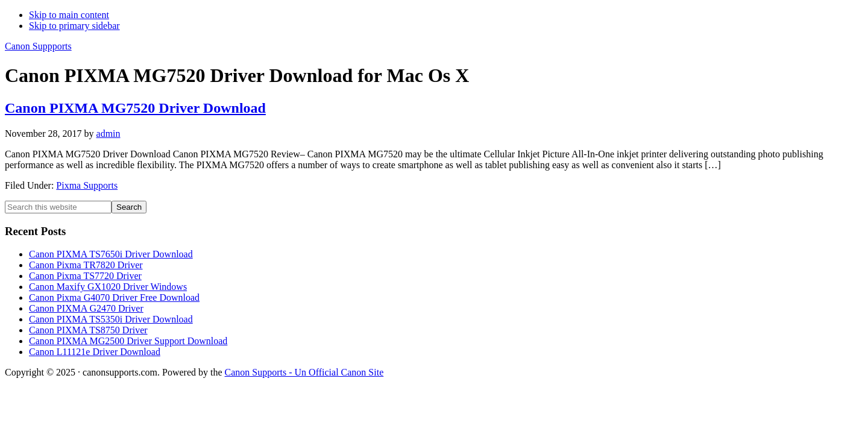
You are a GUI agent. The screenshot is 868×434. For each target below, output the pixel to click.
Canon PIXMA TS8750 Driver (88, 330)
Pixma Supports (87, 185)
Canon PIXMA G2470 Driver (86, 308)
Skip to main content (69, 15)
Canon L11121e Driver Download (95, 352)
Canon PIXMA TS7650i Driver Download (111, 254)
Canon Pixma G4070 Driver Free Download (114, 297)
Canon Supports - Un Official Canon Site (304, 372)
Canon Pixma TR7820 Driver (86, 265)
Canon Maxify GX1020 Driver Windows (108, 287)
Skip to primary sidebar (74, 26)
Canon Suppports (38, 46)
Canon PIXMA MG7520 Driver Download (135, 108)
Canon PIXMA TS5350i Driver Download (111, 319)
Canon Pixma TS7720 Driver (85, 276)
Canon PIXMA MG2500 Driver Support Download (128, 341)
